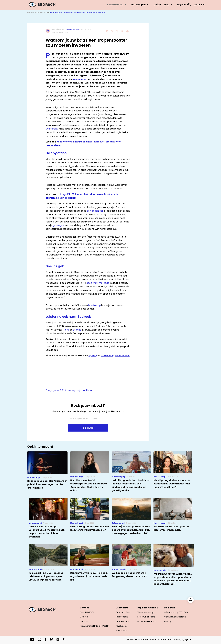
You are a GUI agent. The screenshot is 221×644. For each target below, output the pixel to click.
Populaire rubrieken (148, 608)
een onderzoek (95, 211)
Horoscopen (116, 5)
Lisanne (77, 330)
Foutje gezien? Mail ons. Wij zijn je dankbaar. (69, 390)
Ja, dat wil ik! (88, 428)
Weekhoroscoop (145, 612)
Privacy (168, 621)
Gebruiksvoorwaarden (175, 617)
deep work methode (98, 283)
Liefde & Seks (139, 5)
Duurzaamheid (123, 612)
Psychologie (122, 626)
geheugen (58, 225)
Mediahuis (170, 608)
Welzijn (176, 5)
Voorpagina (122, 608)
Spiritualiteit (122, 631)
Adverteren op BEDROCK (176, 612)
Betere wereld (93, 5)
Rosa (66, 330)
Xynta (188, 639)
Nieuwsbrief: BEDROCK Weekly (94, 626)
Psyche (159, 5)
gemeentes (80, 79)
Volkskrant (52, 129)
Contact (84, 608)
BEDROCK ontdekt (146, 617)
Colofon (84, 617)
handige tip (94, 305)
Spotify (93, 356)
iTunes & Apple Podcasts (115, 356)
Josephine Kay (57, 29)
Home (30, 13)
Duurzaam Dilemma (147, 621)
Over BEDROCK (87, 612)
